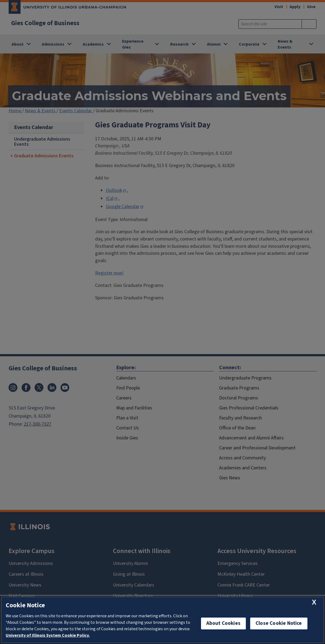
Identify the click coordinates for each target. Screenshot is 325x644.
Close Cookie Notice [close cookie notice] (279, 623)
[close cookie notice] (314, 602)
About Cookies (223, 623)
